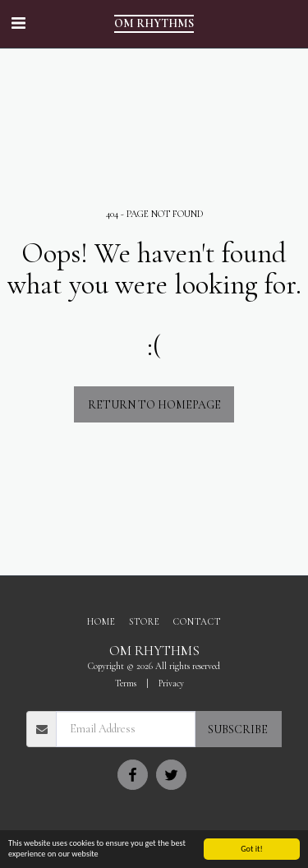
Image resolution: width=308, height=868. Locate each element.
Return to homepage (154, 405)
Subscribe (238, 729)
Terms (126, 683)
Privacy (171, 683)
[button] (18, 24)
